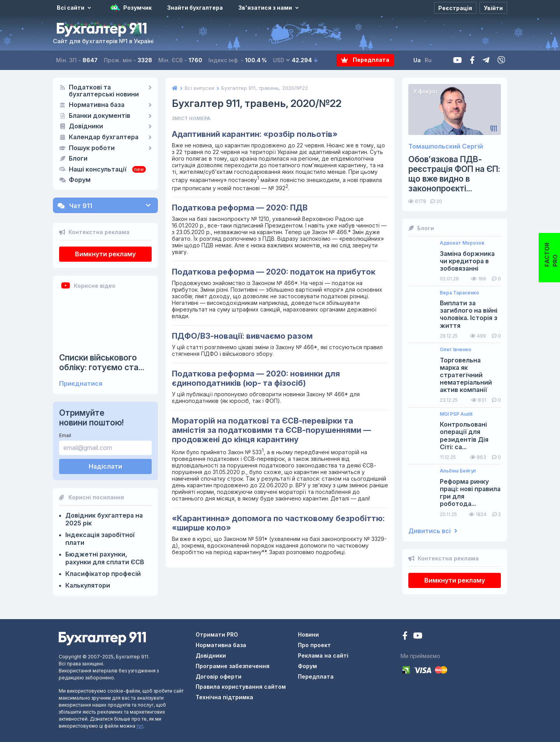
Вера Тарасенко (459, 293)
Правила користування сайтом (241, 687)
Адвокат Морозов (462, 243)
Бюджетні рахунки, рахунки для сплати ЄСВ (105, 558)
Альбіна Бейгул (458, 471)
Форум (80, 180)
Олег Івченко (456, 350)
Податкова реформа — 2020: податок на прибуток (274, 272)
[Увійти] (493, 8)
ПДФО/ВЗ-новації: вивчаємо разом (242, 336)
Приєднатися (81, 384)
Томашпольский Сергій (446, 146)
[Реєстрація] (455, 8)
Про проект (314, 645)
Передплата (365, 60)
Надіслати (105, 466)
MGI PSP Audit (456, 414)
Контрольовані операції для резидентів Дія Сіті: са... (464, 436)
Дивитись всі (433, 531)
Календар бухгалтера (104, 137)
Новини (308, 634)
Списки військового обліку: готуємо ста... (102, 362)
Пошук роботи (92, 148)
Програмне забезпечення (233, 666)
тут (140, 726)
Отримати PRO (217, 634)
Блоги (78, 159)
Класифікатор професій (103, 574)
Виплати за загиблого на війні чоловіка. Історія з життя (469, 314)
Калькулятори (88, 585)
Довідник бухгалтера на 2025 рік (104, 519)
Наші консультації (98, 170)
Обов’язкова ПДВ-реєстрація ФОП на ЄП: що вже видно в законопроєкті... (454, 174)
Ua (417, 60)
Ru (428, 60)
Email (65, 435)
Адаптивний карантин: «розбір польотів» (255, 134)
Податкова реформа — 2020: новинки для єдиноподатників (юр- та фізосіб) (256, 378)
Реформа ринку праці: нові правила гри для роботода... (470, 493)
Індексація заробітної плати (100, 539)
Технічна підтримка (224, 697)
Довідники (86, 126)
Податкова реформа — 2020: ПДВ (240, 208)
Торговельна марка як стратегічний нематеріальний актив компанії (466, 375)
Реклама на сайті (323, 655)
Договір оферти (219, 676)
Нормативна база (97, 105)
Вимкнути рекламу (105, 254)
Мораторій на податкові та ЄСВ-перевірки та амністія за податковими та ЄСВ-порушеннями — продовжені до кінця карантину (271, 430)
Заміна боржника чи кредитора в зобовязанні (467, 261)
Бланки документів (100, 116)
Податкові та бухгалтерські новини (104, 91)
